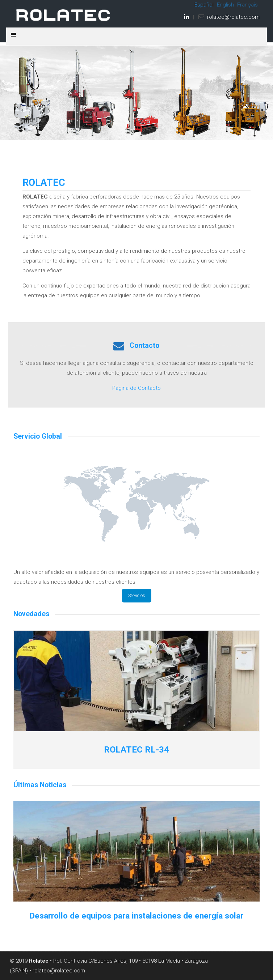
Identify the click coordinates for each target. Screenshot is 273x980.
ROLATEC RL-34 (136, 750)
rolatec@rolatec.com (233, 17)
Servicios (137, 596)
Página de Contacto (136, 388)
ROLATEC (64, 15)
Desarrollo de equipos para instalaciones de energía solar (136, 916)
